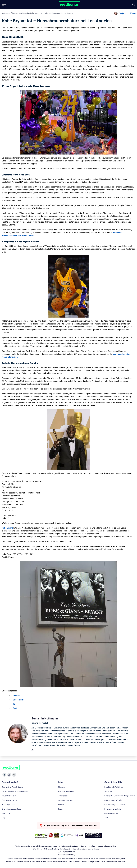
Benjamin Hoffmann (128, 13)
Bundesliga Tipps (8, 805)
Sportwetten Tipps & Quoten (13, 787)
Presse (61, 809)
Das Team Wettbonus (66, 792)
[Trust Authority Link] (67, 835)
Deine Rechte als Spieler (113, 800)
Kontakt (61, 805)
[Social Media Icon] (4, 775)
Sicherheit (108, 792)
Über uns (62, 787)
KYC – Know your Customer (115, 805)
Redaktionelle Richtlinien (114, 787)
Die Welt (17, 696)
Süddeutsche (19, 700)
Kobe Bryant (7, 528)
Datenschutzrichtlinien (113, 809)
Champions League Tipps (11, 809)
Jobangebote (63, 796)
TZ (14, 704)
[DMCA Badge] (41, 835)
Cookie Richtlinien (111, 813)
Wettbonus (6, 13)
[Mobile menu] (4, 4)
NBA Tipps (6, 813)
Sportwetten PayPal (9, 800)
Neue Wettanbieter (9, 796)
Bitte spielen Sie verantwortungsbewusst (120, 796)
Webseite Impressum (66, 800)
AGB (106, 818)
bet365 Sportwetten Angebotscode (15, 792)
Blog (4, 818)
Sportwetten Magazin (20, 13)
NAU (15, 708)
